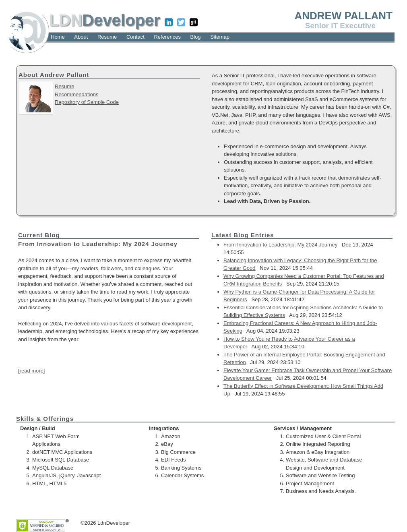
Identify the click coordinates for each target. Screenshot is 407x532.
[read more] (31, 371)
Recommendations (76, 94)
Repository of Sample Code (87, 102)
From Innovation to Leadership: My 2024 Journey (280, 245)
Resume (64, 86)
